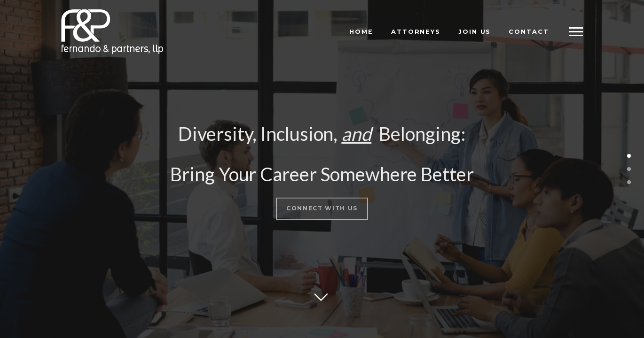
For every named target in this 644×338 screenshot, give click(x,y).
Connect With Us (322, 206)
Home (361, 32)
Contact (529, 32)
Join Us (475, 32)
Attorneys (416, 32)
